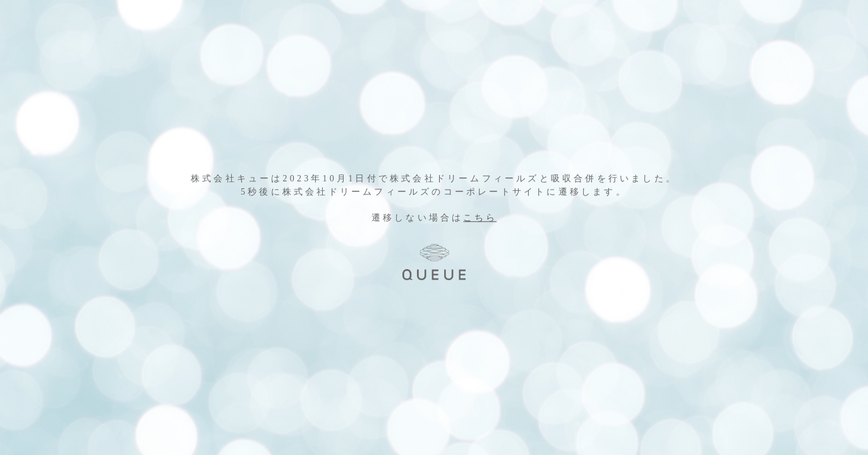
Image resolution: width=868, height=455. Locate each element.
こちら (480, 218)
